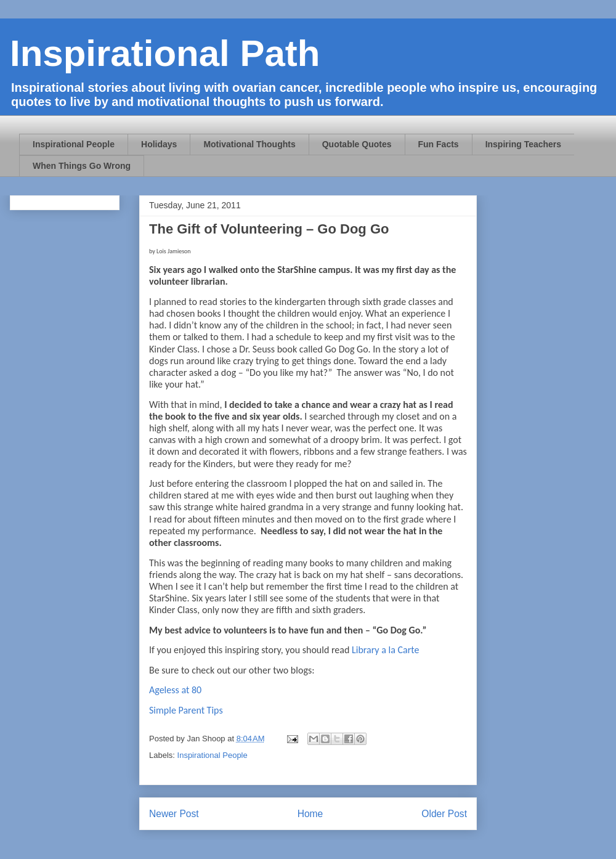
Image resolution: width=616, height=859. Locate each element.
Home (310, 814)
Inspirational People (74, 144)
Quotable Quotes (357, 144)
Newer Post (174, 814)
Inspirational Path (165, 53)
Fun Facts (439, 144)
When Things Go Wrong (82, 166)
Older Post (444, 814)
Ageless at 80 (175, 690)
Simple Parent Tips (186, 710)
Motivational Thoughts (249, 144)
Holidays (159, 144)
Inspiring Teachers (523, 144)
